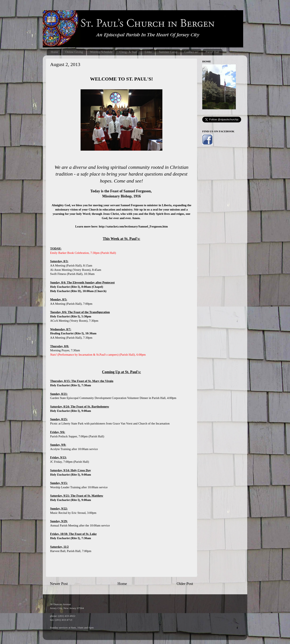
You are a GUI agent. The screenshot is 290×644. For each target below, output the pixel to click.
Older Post (185, 584)
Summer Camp (168, 52)
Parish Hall (212, 52)
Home (55, 52)
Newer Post (59, 584)
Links (148, 52)
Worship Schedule (101, 52)
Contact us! (192, 52)
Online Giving (74, 52)
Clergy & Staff (129, 52)
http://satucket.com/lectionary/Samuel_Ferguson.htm (133, 226)
